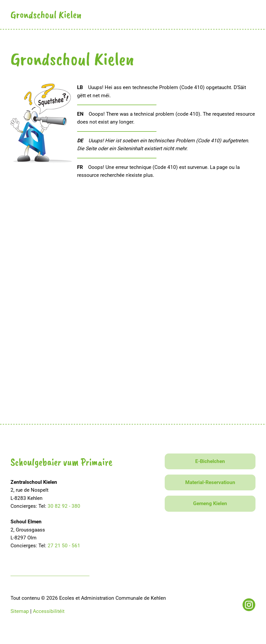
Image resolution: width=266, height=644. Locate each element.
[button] (251, 14)
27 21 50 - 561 (64, 546)
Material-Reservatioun (210, 482)
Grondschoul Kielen (46, 14)
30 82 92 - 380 (64, 506)
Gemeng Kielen (210, 503)
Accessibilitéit (49, 611)
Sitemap (20, 611)
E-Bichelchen (210, 461)
